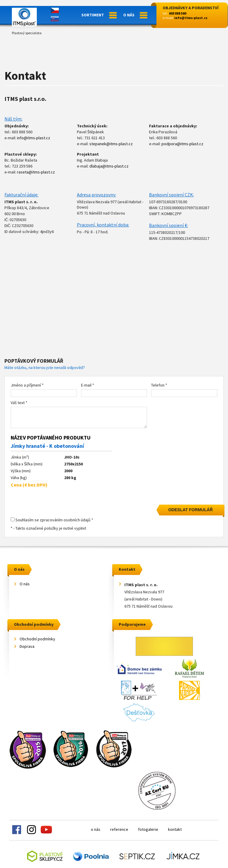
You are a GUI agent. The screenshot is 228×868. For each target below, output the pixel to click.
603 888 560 (178, 13)
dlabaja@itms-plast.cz (109, 166)
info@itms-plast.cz (191, 18)
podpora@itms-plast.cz (182, 144)
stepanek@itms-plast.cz (111, 144)
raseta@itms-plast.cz (36, 172)
